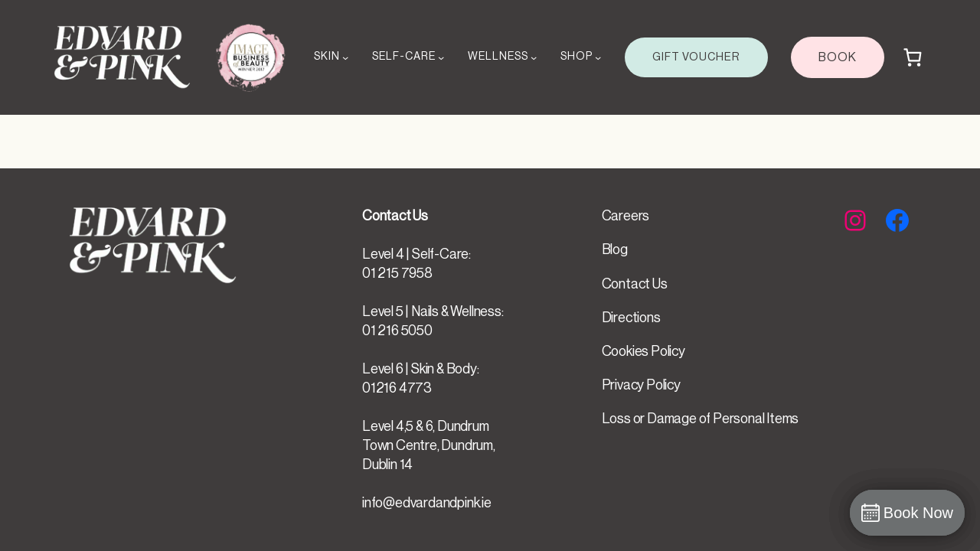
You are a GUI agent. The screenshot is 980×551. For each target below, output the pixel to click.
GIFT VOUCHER (696, 57)
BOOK (838, 57)
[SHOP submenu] (598, 57)
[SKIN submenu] (345, 57)
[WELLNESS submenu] (534, 57)
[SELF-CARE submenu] (441, 57)
